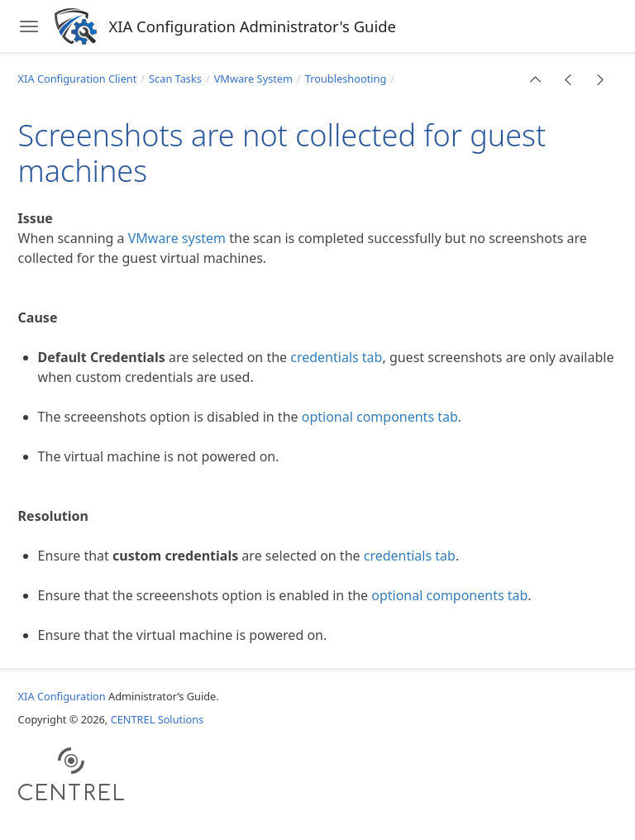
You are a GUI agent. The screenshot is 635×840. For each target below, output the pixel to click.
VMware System (253, 79)
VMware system (177, 238)
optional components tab (380, 417)
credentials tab (336, 357)
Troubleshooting (346, 79)
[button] (536, 79)
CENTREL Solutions (158, 719)
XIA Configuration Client (78, 79)
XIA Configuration (62, 696)
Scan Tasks (175, 79)
